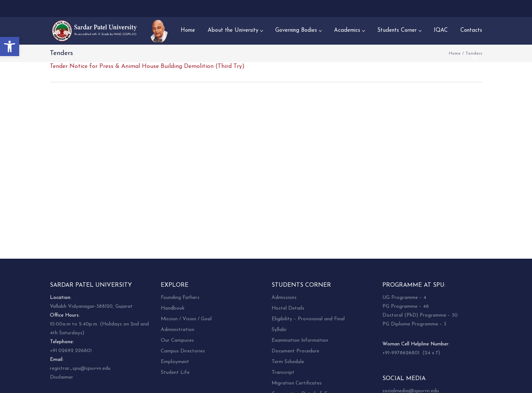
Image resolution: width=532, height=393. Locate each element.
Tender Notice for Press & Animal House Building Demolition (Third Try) (147, 66)
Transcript (283, 373)
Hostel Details (288, 308)
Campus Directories (183, 351)
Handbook (173, 308)
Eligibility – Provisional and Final (308, 319)
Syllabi (279, 330)
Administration (178, 330)
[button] (10, 46)
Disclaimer (62, 377)
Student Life (175, 373)
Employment (175, 362)
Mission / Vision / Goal (186, 319)
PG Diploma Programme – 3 (414, 324)
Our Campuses (177, 340)
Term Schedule (288, 362)
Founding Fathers (180, 298)
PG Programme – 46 (406, 306)
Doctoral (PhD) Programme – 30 (420, 315)
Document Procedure (295, 351)
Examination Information (300, 340)
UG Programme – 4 (404, 298)
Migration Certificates (297, 383)
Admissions (284, 298)
